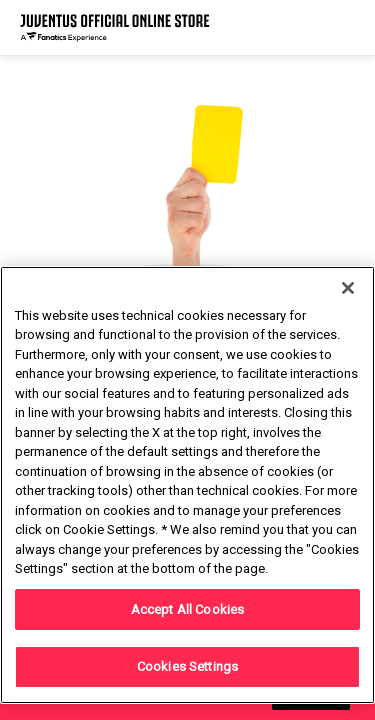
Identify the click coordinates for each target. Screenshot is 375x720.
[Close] (348, 288)
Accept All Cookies (187, 609)
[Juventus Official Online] (115, 27)
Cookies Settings (187, 666)
